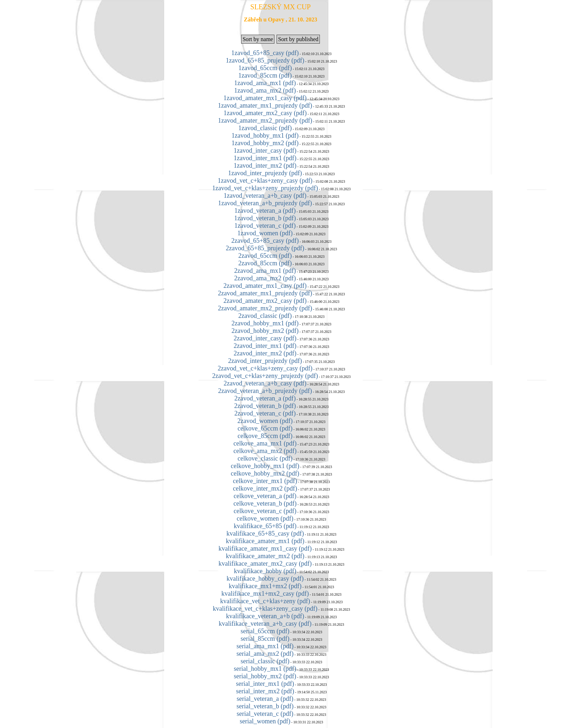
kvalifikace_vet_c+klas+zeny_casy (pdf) (265, 609)
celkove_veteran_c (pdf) (265, 511)
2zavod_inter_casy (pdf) (265, 338)
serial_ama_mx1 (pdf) (265, 646)
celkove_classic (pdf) (265, 458)
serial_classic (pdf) (265, 661)
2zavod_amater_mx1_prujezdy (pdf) (265, 293)
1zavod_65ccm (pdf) (265, 68)
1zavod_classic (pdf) (265, 128)
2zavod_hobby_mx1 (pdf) (265, 323)
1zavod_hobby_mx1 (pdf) (265, 136)
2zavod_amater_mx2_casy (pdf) (265, 301)
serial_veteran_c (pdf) (265, 714)
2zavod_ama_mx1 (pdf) (265, 271)
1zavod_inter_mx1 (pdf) (265, 158)
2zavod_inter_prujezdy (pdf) (265, 361)
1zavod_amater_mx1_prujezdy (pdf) (265, 105)
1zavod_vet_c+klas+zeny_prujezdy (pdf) (265, 188)
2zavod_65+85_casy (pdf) (265, 241)
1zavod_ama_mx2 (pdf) (265, 90)
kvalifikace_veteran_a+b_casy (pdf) (265, 624)
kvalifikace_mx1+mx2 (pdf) (265, 586)
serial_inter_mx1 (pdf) (265, 684)
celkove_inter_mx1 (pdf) (265, 481)
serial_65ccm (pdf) (265, 631)
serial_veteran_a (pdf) (265, 699)
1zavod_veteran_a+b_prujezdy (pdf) (265, 203)
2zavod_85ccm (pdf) (265, 263)
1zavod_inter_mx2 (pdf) (265, 166)
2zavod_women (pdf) (265, 421)
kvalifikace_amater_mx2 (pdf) (265, 556)
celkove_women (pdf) (265, 518)
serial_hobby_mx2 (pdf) (265, 676)
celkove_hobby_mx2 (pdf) (265, 473)
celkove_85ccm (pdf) (265, 436)
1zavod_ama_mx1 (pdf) (265, 83)
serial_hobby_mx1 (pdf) (265, 669)
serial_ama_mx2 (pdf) (265, 654)
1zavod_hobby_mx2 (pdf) (265, 143)
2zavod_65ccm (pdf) (265, 256)
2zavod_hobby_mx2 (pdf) (265, 331)
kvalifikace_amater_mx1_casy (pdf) (265, 549)
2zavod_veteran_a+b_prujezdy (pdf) (265, 391)
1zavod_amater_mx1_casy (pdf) (265, 98)
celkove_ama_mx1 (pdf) (265, 443)
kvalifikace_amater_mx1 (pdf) (265, 541)
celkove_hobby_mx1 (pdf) (265, 466)
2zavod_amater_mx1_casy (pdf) (265, 286)
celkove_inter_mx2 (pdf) (265, 488)
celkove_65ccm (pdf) (265, 428)
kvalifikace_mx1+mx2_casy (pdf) (265, 594)
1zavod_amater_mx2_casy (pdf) (265, 113)
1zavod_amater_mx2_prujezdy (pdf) (265, 120)
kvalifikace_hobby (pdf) (265, 571)
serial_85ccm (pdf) (265, 639)
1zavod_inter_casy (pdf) (265, 151)
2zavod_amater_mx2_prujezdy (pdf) (265, 308)
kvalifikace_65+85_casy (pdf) (265, 533)
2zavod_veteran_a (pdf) (265, 398)
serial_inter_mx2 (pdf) (265, 691)
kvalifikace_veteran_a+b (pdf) (265, 616)
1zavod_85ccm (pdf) (265, 75)
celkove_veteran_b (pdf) (265, 503)
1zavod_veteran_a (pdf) (265, 211)
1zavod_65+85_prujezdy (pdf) (265, 60)
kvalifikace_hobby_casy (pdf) (265, 579)
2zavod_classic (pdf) (265, 316)
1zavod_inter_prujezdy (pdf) (265, 173)
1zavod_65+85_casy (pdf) (265, 53)
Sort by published (298, 39)
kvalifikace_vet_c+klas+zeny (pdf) (265, 601)
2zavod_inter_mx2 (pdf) (265, 353)
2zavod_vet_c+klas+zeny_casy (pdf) (265, 368)
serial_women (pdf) (265, 721)
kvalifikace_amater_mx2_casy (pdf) (265, 564)
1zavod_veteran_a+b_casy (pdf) (265, 196)
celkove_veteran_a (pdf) (265, 496)
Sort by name (258, 39)
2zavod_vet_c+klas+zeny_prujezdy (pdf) (265, 376)
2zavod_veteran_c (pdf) (265, 413)
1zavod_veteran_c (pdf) (265, 226)
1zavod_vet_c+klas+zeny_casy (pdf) (265, 181)
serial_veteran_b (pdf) (265, 706)
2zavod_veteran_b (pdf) (265, 406)
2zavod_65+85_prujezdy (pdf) (265, 248)
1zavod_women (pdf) (265, 233)
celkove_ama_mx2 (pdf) (265, 451)
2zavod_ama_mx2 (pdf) (265, 278)
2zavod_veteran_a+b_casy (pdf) (265, 383)
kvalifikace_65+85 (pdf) (265, 526)
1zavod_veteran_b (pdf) (265, 218)
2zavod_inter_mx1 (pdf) (265, 346)
